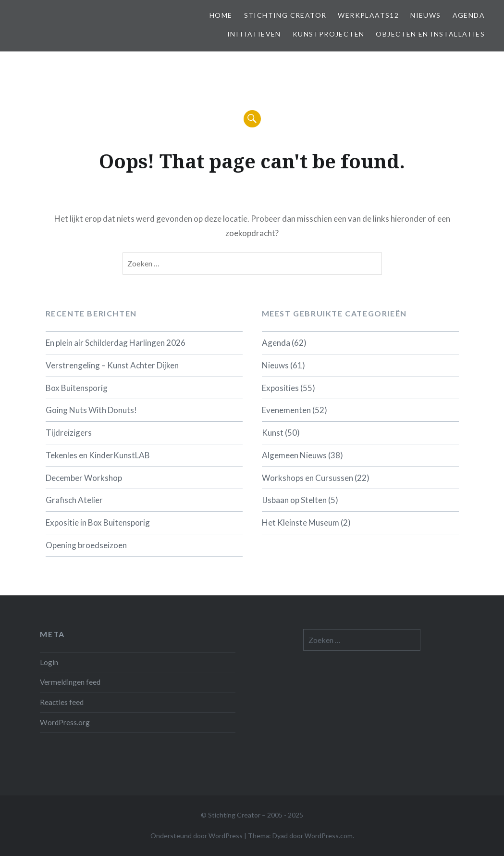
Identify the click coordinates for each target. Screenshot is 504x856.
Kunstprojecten (329, 34)
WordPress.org (65, 722)
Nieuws (425, 15)
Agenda (469, 15)
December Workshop (84, 478)
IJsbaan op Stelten (294, 500)
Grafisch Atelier (74, 500)
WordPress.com (329, 836)
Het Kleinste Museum (301, 522)
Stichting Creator (285, 15)
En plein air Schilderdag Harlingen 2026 (116, 343)
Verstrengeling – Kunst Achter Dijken (112, 365)
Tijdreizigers (69, 433)
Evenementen (286, 410)
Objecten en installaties (430, 34)
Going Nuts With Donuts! (91, 410)
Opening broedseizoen (86, 545)
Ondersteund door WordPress (197, 836)
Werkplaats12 (368, 15)
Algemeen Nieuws (294, 455)
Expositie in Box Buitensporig (98, 522)
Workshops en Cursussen (307, 478)
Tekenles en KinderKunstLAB (98, 455)
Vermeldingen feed (70, 682)
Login (49, 662)
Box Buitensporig (77, 388)
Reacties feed (62, 702)
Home (221, 15)
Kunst (273, 433)
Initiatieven (254, 34)
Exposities (280, 388)
